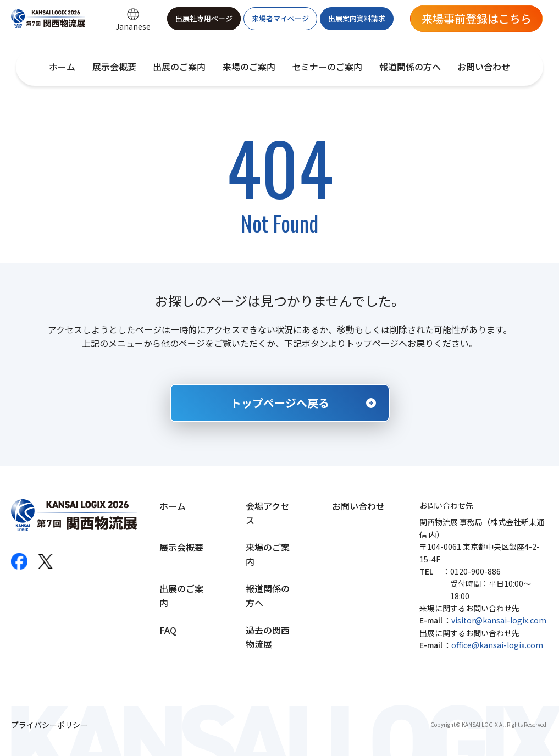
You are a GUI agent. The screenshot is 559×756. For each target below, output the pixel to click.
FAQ (168, 630)
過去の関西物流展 (268, 637)
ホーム (62, 67)
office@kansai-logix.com (497, 645)
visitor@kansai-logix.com (499, 620)
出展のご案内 (179, 67)
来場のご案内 (249, 67)
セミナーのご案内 (327, 67)
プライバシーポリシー (49, 725)
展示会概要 (114, 67)
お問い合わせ (484, 67)
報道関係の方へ (410, 67)
